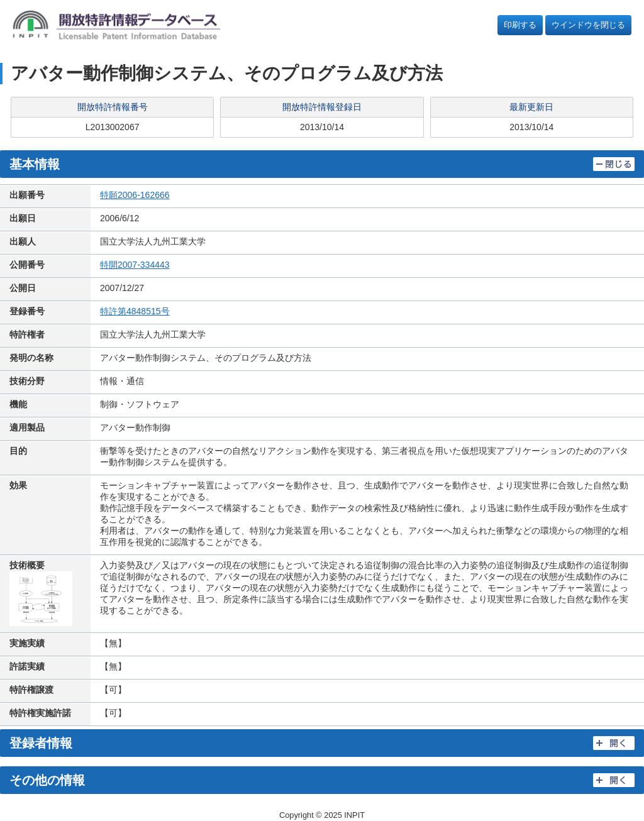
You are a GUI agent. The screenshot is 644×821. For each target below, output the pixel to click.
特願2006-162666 (135, 195)
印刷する (520, 25)
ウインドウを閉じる (588, 25)
